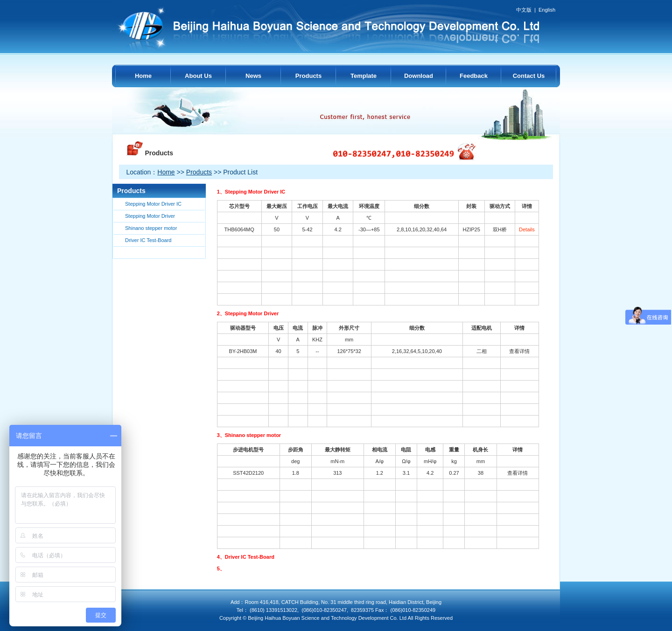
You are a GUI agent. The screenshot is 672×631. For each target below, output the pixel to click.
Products (308, 76)
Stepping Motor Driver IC (153, 204)
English (547, 10)
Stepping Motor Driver (150, 216)
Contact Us (529, 76)
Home (143, 76)
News (253, 76)
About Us (198, 76)
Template (364, 76)
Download (419, 76)
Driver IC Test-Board (148, 240)
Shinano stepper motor (151, 228)
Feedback (474, 76)
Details (527, 229)
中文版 (524, 10)
